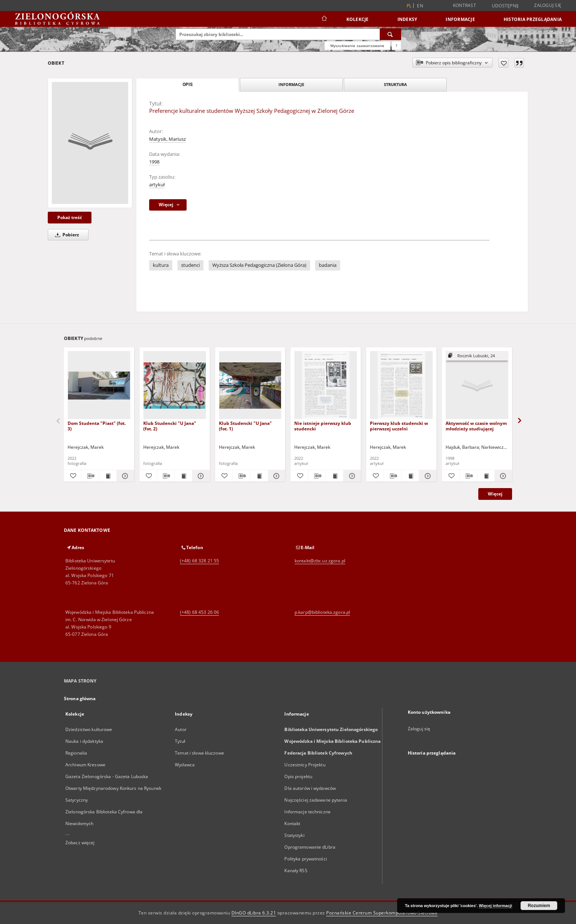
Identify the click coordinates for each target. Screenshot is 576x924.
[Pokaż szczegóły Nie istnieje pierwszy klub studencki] (351, 476)
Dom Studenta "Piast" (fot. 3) (97, 426)
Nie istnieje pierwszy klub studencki (323, 426)
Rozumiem (539, 906)
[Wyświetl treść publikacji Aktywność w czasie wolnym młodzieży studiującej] (486, 476)
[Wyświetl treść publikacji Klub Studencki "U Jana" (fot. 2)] (183, 476)
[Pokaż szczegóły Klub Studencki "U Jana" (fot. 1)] (276, 476)
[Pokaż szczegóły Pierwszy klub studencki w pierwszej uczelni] (427, 476)
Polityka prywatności (305, 859)
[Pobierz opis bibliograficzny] (90, 476)
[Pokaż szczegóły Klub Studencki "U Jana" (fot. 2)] (200, 476)
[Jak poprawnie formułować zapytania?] (396, 46)
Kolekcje (358, 19)
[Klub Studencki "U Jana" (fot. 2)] (175, 385)
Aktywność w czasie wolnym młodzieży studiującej (476, 426)
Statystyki (294, 835)
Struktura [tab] (395, 84)
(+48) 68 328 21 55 (199, 561)
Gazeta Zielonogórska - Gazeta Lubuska (107, 776)
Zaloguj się (548, 5)
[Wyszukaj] (390, 34)
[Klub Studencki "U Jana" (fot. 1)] (250, 385)
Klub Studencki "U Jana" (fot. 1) (245, 426)
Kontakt (292, 823)
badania (328, 265)
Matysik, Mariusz (168, 139)
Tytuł (180, 741)
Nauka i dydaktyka (84, 741)
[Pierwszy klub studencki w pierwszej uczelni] (401, 385)
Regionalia (76, 753)
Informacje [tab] (291, 84)
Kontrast (465, 5)
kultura (161, 265)
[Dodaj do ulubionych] (503, 63)
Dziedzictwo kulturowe (89, 729)
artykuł (157, 185)
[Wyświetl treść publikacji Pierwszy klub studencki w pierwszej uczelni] (410, 476)
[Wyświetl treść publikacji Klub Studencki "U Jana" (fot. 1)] (259, 476)
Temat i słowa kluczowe (199, 753)
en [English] (420, 6)
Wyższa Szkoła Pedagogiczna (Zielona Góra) (259, 265)
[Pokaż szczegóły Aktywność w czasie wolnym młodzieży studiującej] (502, 476)
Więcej (495, 494)
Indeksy (407, 19)
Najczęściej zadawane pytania (316, 800)
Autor (181, 729)
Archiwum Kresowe (85, 765)
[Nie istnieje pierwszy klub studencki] (326, 385)
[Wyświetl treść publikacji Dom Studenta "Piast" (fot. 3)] (108, 476)
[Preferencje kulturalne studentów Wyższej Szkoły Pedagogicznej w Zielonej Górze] (90, 143)
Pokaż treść (70, 217)
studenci (190, 265)
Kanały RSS (296, 871)
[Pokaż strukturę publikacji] (477, 356)
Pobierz (66, 235)
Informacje (460, 19)
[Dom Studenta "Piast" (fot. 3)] (99, 385)
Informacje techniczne (307, 812)
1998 (154, 162)
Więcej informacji (496, 906)
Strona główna (80, 699)
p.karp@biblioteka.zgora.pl (322, 612)
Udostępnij (505, 6)
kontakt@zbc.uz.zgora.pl (320, 561)
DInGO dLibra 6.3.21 (254, 913)
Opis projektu (298, 776)
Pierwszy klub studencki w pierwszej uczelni (399, 426)
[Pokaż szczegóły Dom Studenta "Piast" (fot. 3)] (124, 476)
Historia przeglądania (533, 19)
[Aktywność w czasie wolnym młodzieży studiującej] (477, 385)
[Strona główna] (324, 19)
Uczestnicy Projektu (305, 765)
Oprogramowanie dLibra (310, 847)
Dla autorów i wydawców (310, 788)
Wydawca (185, 765)
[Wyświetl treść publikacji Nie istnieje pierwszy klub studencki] (334, 476)
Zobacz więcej (80, 843)
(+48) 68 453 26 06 (199, 612)
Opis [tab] (188, 85)
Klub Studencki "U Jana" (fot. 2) (170, 426)
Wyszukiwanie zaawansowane (357, 46)
